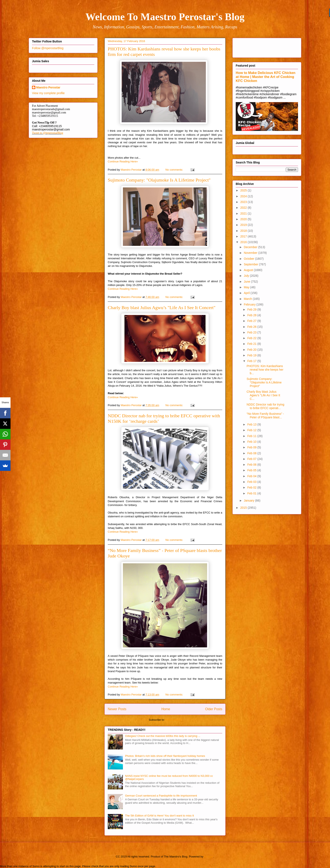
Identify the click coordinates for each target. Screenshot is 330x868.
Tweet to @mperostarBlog (48, 133)
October (249, 259)
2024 (244, 196)
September (251, 264)
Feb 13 (252, 424)
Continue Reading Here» (123, 161)
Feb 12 (252, 430)
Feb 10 (252, 442)
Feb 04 (252, 476)
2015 (244, 508)
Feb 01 (252, 493)
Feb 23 (252, 332)
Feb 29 (252, 310)
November (251, 253)
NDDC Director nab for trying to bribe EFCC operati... (265, 406)
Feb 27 (252, 321)
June (247, 282)
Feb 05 (252, 470)
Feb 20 (252, 350)
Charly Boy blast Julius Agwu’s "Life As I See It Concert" (162, 308)
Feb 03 (252, 482)
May (247, 287)
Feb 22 (252, 338)
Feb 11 (252, 436)
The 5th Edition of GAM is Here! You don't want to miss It (159, 816)
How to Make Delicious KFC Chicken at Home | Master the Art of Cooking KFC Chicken (266, 77)
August (249, 270)
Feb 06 (252, 465)
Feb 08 (252, 453)
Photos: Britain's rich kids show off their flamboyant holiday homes (165, 756)
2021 (244, 213)
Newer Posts (117, 709)
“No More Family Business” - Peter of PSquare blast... (265, 416)
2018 (244, 231)
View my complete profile (48, 93)
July (247, 276)
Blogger (209, 857)
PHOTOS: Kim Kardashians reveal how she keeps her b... (265, 370)
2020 (244, 219)
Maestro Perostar (48, 87)
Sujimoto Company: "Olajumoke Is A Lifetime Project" (159, 180)
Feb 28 (252, 315)
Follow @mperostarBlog (48, 48)
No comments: (175, 170)
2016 (244, 242)
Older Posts (214, 709)
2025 (244, 190)
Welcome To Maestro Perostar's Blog (165, 17)
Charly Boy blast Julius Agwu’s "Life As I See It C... (263, 395)
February (250, 304)
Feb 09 (252, 447)
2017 (244, 236)
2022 (244, 208)
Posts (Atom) (173, 720)
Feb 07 (252, 459)
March (248, 299)
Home (166, 709)
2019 (244, 225)
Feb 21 (252, 344)
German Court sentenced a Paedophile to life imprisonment (161, 796)
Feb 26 (252, 327)
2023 (244, 202)
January (249, 501)
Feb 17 (252, 361)
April (247, 293)
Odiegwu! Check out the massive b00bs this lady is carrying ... (163, 736)
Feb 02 (252, 487)
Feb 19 (252, 355)
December (251, 247)
